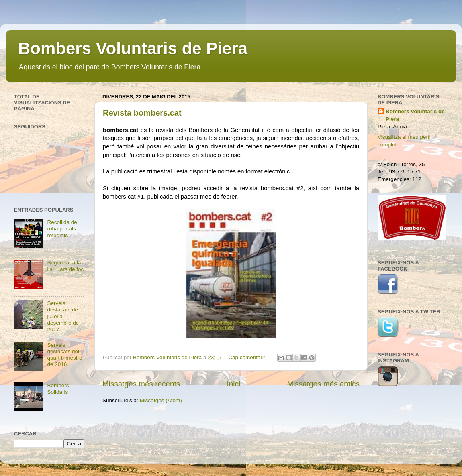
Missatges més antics (323, 384)
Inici (234, 384)
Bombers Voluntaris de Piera (133, 48)
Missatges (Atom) (161, 400)
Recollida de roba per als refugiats (62, 229)
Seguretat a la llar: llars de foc (65, 266)
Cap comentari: (247, 357)
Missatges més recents (141, 384)
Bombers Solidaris (58, 389)
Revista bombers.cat (142, 113)
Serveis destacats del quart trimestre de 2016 (64, 355)
